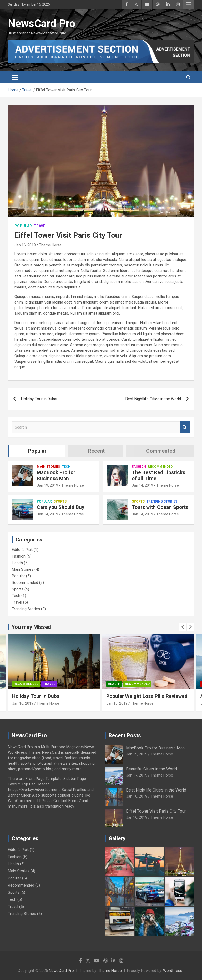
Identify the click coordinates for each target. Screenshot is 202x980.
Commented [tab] (161, 451)
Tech (66, 467)
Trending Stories (162, 501)
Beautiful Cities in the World (151, 769)
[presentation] (183, 627)
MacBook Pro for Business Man (56, 475)
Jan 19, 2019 (47, 485)
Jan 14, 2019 (142, 485)
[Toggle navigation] (15, 77)
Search (185, 427)
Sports (60, 501)
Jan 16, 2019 (25, 245)
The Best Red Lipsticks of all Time (158, 475)
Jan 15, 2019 (117, 703)
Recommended (160, 467)
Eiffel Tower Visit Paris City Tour (156, 811)
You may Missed (31, 627)
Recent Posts (125, 735)
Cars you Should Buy (61, 507)
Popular (23, 226)
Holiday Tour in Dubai (39, 399)
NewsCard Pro (42, 24)
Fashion (139, 467)
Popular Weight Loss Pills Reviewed (147, 696)
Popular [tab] (37, 451)
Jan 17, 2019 (137, 775)
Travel (41, 226)
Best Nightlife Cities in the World (153, 399)
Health (17, 563)
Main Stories (48, 467)
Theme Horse (50, 245)
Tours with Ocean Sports (160, 507)
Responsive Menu (189, 4)
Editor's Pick (22, 550)
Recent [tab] (96, 451)
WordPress (173, 971)
